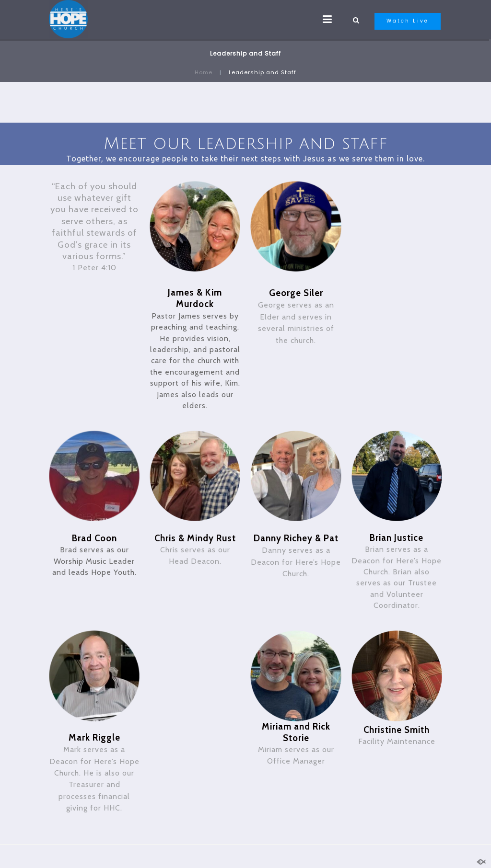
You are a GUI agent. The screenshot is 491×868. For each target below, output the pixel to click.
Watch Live (407, 21)
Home (204, 72)
